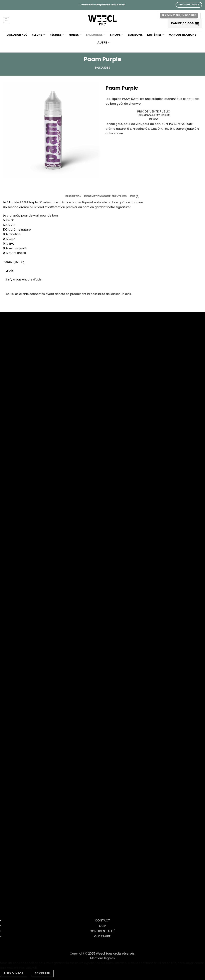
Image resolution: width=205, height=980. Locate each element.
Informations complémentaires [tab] (105, 196)
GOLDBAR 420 (17, 35)
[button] (179, 16)
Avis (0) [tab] (135, 196)
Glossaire (102, 936)
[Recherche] (6, 20)
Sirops (117, 35)
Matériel (156, 35)
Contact (103, 920)
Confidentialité (102, 931)
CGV (103, 926)
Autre (104, 43)
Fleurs (39, 35)
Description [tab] (73, 196)
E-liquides (96, 35)
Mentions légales (102, 958)
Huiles (75, 35)
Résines (57, 35)
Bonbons (135, 35)
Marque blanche (182, 35)
